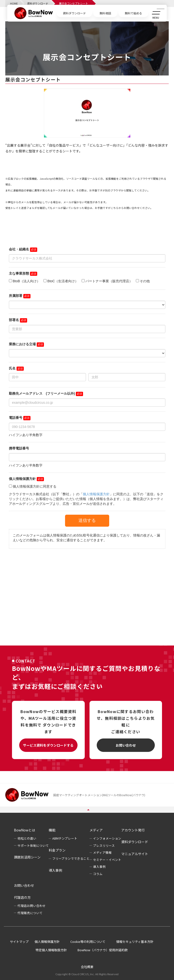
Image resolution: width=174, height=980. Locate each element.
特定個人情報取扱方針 (51, 950)
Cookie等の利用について (88, 942)
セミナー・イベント (107, 860)
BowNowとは (24, 830)
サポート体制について (33, 845)
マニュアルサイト (135, 854)
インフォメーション (107, 838)
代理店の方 (22, 897)
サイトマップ (19, 942)
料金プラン (57, 850)
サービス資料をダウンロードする (48, 745)
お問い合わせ (126, 745)
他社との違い (27, 838)
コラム (98, 874)
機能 (52, 830)
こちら (115, 208)
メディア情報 (102, 852)
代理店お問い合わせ (32, 906)
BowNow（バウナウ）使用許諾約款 (103, 950)
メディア (96, 830)
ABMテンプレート (65, 838)
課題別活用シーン (27, 857)
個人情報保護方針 (47, 942)
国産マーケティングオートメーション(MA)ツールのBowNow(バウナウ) (99, 795)
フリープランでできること (71, 858)
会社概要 (87, 967)
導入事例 (55, 870)
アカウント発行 (133, 830)
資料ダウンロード (135, 842)
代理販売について (30, 913)
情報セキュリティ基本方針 (135, 942)
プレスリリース (104, 845)
